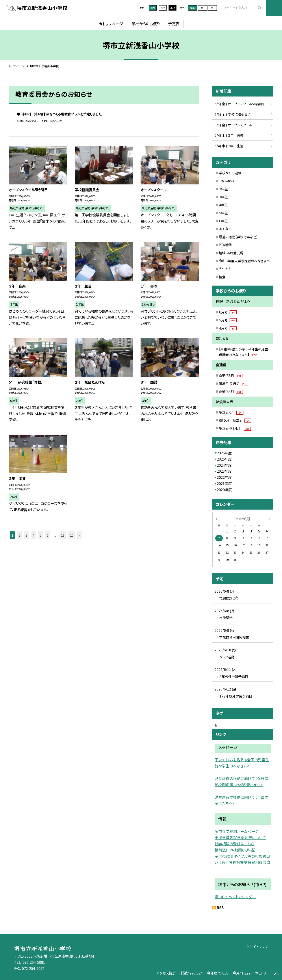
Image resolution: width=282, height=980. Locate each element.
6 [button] (48, 535)
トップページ (113, 24)
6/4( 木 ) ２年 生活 (229, 146)
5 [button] (41, 535)
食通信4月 (231, 391)
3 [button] (26, 535)
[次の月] (269, 519)
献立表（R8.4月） (235, 428)
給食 (222, 277)
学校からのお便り (146, 24)
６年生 (223, 221)
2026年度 (224, 453)
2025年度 (224, 459)
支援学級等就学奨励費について (240, 838)
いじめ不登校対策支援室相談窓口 (242, 862)
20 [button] (72, 535)
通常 (153, 8)
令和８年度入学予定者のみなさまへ (244, 261)
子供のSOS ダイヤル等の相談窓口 (242, 856)
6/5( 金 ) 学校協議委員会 (233, 114)
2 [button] (19, 535)
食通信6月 (231, 375)
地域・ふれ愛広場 (231, 253)
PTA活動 (225, 245)
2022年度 (224, 477)
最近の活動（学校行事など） (238, 237)
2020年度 (224, 490)
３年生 (223, 197)
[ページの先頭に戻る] (276, 974)
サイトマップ (259, 947)
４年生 (223, 205)
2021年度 (224, 483)
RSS (220, 908)
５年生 (223, 213)
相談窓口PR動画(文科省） (236, 850)
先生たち (225, 269)
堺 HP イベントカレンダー (235, 897)
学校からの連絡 (230, 173)
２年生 (223, 189)
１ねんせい (226, 181)
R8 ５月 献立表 (235, 420)
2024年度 (224, 465)
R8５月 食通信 (233, 383)
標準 (192, 8)
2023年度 (224, 471)
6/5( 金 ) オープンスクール (233, 125)
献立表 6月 (231, 412)
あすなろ (225, 229)
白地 (163, 8)
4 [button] (33, 535)
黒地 (173, 8)
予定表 (174, 24)
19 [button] (63, 535)
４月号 (228, 328)
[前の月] (216, 519)
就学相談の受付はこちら (234, 844)
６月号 (228, 312)
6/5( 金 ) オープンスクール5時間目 (239, 104)
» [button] (79, 535)
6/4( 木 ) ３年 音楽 (229, 135)
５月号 (228, 320)
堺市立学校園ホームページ (237, 831)
